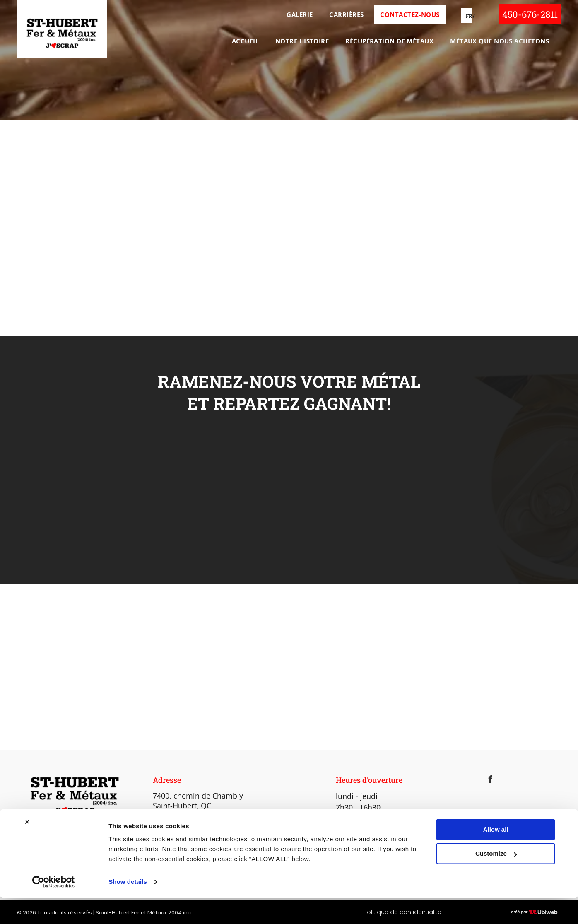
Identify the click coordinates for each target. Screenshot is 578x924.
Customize (496, 879)
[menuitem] (297, 15)
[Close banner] (27, 848)
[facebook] (490, 780)
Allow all (496, 855)
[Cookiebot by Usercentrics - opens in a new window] (54, 908)
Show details (128, 908)
